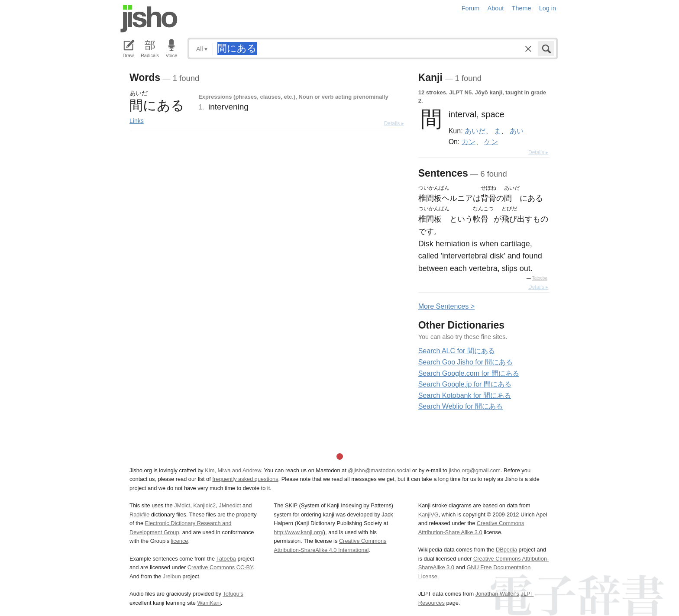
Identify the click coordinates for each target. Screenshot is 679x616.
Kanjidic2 (204, 505)
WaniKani (209, 603)
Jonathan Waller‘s (497, 594)
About (496, 8)
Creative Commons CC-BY (220, 567)
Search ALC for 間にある (457, 351)
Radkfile (139, 514)
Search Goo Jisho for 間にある (466, 362)
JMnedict (230, 505)
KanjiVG (428, 514)
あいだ (475, 131)
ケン (491, 142)
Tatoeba (540, 278)
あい (517, 131)
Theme (522, 8)
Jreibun (172, 576)
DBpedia (506, 550)
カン (469, 142)
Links (137, 121)
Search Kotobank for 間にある (465, 395)
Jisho (149, 19)
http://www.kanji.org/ (299, 532)
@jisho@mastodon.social (379, 470)
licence (180, 541)
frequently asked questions (245, 479)
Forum (471, 8)
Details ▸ (394, 123)
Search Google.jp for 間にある (465, 384)
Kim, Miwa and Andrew (233, 470)
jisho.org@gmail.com (475, 470)
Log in (548, 8)
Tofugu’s (233, 594)
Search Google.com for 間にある (469, 373)
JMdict (182, 505)
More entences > (446, 306)
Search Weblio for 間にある (461, 406)
